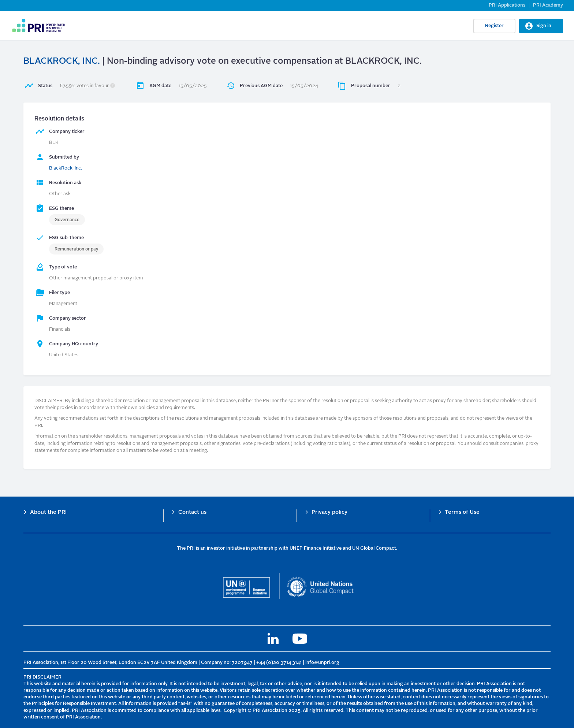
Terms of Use (462, 512)
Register (494, 26)
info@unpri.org (322, 663)
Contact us (192, 512)
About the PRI (48, 512)
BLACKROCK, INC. (62, 62)
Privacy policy (329, 512)
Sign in (544, 26)
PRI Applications (507, 5)
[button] (113, 86)
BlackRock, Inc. (66, 168)
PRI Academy (548, 5)
